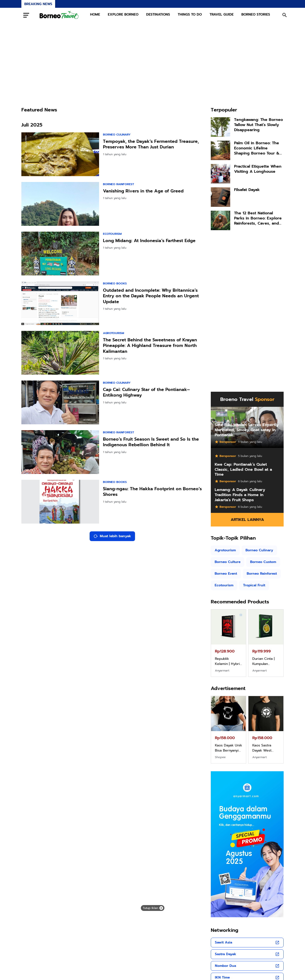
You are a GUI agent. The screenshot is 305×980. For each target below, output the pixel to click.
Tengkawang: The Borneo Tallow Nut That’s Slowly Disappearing (258, 125)
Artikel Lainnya (247, 520)
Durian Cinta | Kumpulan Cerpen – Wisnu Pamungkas (266, 661)
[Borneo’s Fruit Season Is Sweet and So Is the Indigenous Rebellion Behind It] (60, 452)
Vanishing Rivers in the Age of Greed (143, 191)
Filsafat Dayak (247, 190)
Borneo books (115, 283)
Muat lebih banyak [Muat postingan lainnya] (112, 536)
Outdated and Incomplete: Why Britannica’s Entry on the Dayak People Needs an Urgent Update (151, 296)
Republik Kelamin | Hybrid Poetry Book (229, 661)
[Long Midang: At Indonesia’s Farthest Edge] (60, 254)
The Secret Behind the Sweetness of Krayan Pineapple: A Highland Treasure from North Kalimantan (150, 346)
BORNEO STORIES (256, 14)
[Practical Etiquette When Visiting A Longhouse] (220, 174)
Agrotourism (114, 333)
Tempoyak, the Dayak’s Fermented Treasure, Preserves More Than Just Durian (151, 144)
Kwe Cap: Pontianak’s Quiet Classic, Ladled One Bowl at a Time (243, 470)
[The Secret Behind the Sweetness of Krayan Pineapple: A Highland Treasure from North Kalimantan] (60, 353)
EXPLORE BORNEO (123, 14)
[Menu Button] (26, 15)
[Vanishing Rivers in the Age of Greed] (60, 204)
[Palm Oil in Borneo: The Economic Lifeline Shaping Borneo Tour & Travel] (220, 150)
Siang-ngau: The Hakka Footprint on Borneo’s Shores (152, 492)
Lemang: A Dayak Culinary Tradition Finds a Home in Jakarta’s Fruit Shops (240, 495)
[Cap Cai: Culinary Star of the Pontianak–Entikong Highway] (60, 402)
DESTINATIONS (158, 14)
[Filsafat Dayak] (220, 197)
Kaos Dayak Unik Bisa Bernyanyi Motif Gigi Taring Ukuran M (229, 748)
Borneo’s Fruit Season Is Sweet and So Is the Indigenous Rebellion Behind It (151, 442)
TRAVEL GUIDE (222, 14)
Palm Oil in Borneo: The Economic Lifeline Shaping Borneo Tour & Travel (257, 148)
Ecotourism (112, 234)
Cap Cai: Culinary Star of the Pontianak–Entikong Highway (146, 393)
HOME (95, 14)
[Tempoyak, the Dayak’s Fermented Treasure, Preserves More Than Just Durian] (60, 154)
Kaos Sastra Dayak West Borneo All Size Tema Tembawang (265, 748)
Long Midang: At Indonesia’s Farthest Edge (149, 241)
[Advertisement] (152, 64)
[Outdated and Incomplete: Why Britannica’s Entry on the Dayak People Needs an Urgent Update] (60, 303)
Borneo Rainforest (119, 184)
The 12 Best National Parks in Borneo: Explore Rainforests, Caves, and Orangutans (258, 218)
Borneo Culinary (117, 135)
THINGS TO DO (190, 14)
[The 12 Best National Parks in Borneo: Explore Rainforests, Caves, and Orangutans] (220, 220)
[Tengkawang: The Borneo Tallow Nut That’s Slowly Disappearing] (220, 127)
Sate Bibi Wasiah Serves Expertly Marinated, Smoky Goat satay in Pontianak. (247, 430)
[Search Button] (285, 15)
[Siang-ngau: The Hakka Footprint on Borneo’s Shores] (60, 502)
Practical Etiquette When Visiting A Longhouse (258, 169)
